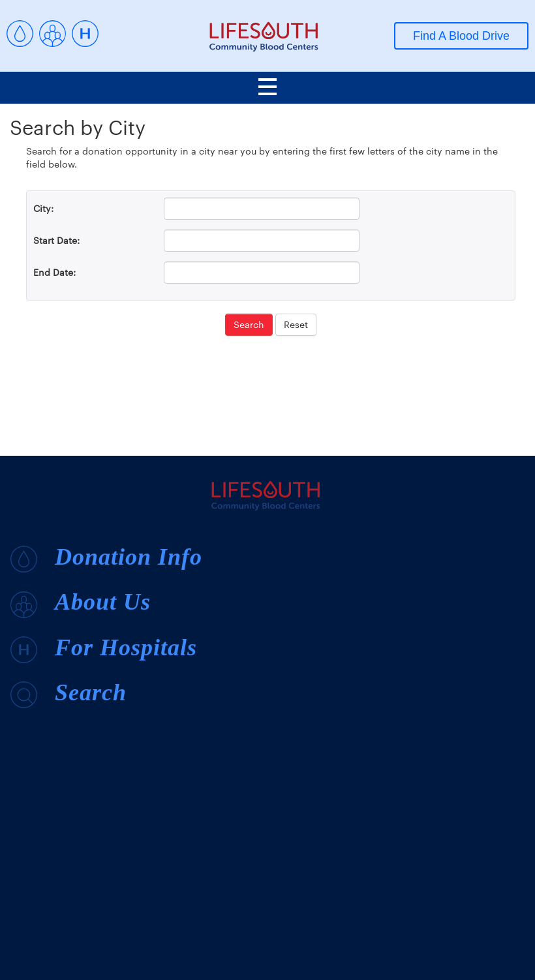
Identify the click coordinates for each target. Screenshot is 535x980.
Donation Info (106, 558)
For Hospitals (104, 649)
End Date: (54, 272)
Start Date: (56, 240)
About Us (81, 603)
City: (43, 208)
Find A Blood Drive (461, 36)
